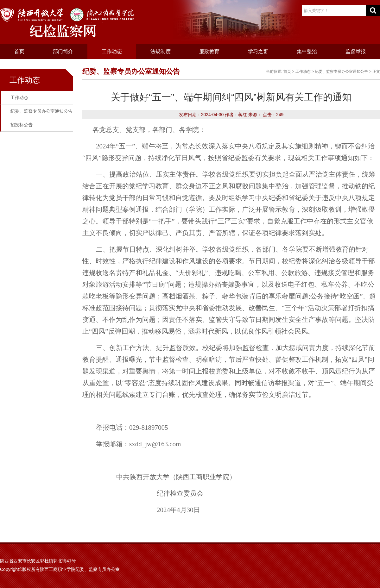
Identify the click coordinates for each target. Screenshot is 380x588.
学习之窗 (258, 51)
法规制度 (161, 51)
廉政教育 (209, 51)
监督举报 (356, 51)
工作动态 (112, 51)
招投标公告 (22, 125)
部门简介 (63, 51)
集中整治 (307, 51)
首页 (19, 51)
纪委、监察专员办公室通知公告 (41, 111)
